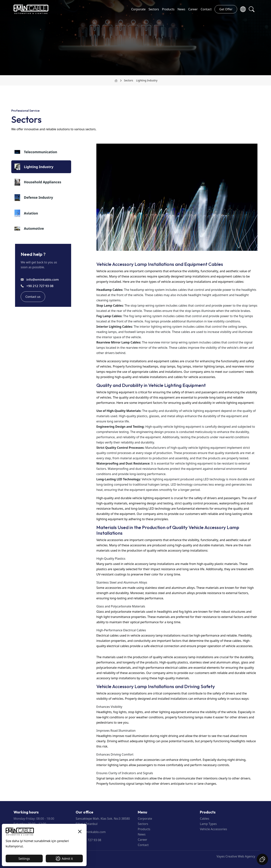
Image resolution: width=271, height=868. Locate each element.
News (181, 9)
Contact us (33, 297)
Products (168, 9)
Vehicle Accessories (213, 829)
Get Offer (226, 9)
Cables (205, 819)
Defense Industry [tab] (34, 198)
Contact (206, 9)
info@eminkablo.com (43, 279)
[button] (252, 9)
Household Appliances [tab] (38, 182)
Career (193, 9)
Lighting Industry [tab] (34, 167)
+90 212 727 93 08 (40, 286)
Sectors (154, 9)
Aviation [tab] (26, 213)
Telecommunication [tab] (36, 152)
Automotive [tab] (29, 228)
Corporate (139, 9)
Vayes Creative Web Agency (236, 856)
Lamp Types (208, 824)
